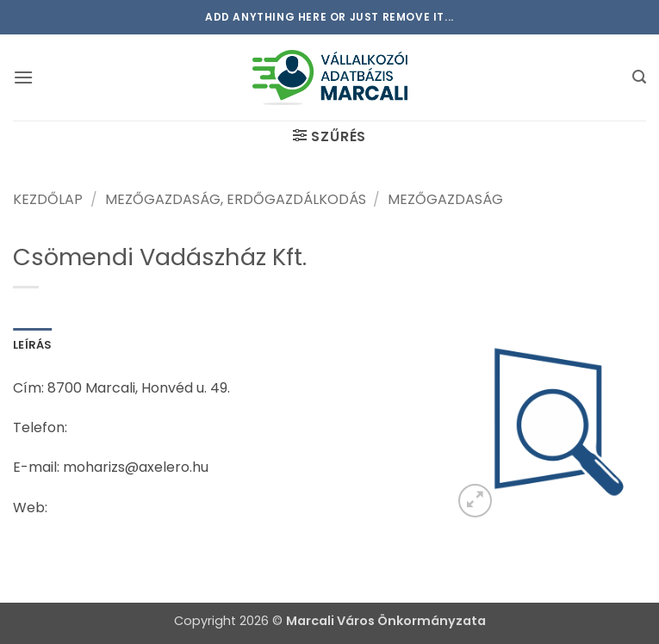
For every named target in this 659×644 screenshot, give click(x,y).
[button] (23, 77)
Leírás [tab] (33, 345)
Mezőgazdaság (445, 199)
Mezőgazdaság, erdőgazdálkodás (236, 199)
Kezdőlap (48, 199)
